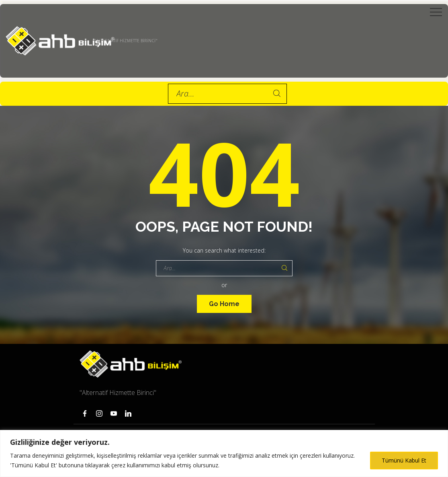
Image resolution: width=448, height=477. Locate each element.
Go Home (224, 304)
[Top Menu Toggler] (436, 12)
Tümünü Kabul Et (404, 460)
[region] (224, 453)
